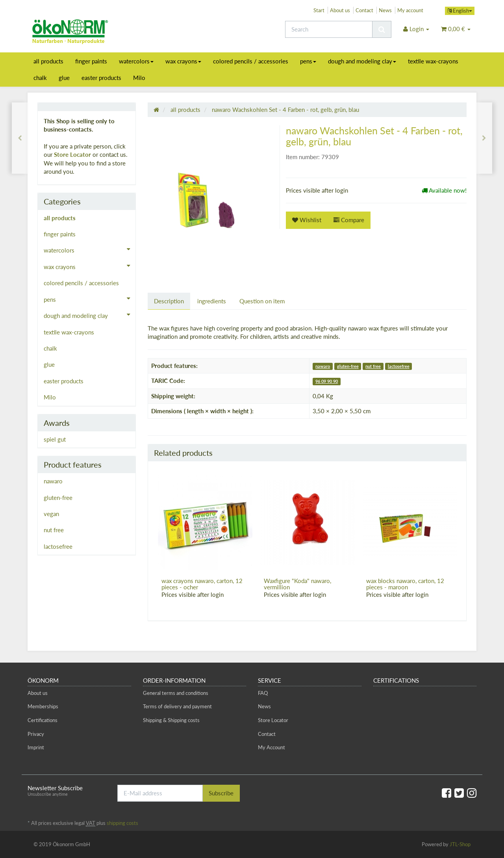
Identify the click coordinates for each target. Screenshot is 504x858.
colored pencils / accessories (251, 61)
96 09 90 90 (327, 381)
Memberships (43, 706)
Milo (139, 78)
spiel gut (55, 439)
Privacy (36, 734)
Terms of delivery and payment (177, 706)
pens (308, 61)
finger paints (91, 61)
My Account (271, 747)
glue (64, 78)
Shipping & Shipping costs (171, 720)
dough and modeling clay (362, 61)
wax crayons (183, 61)
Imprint (36, 747)
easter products (101, 78)
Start (319, 10)
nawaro (323, 366)
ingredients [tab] (212, 301)
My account (410, 10)
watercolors (136, 61)
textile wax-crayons (433, 61)
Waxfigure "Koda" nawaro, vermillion (297, 584)
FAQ (263, 693)
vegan (51, 514)
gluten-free (348, 366)
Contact (364, 10)
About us (340, 10)
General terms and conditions (176, 693)
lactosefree (399, 366)
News (385, 10)
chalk (40, 78)
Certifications (43, 720)
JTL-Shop (460, 844)
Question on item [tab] (262, 301)
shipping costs (122, 823)
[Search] (329, 29)
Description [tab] (169, 301)
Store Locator (72, 154)
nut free (373, 366)
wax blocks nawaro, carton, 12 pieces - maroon (405, 584)
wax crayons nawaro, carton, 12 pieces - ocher (202, 584)
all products (48, 61)
